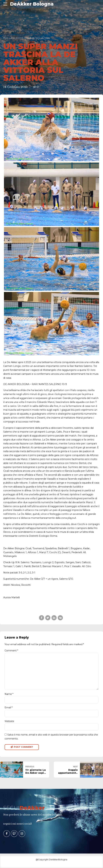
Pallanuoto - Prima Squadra (27, 38)
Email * (9, 708)
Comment (11, 651)
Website (9, 721)
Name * (9, 694)
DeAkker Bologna (32, 4)
